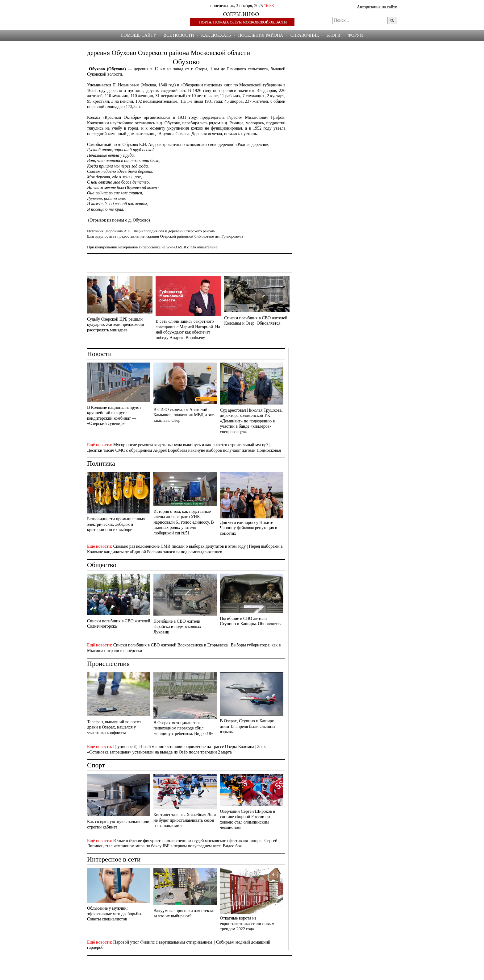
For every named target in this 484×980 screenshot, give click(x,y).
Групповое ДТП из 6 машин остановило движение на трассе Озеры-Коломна (184, 747)
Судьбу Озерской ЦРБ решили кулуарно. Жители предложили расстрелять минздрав (116, 325)
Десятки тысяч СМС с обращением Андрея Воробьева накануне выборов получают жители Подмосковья (184, 450)
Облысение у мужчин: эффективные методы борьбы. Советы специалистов (115, 914)
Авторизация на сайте (377, 7)
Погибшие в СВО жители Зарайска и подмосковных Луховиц (177, 627)
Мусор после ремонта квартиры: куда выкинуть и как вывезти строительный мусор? (191, 445)
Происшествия (108, 664)
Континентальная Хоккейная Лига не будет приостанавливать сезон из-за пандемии (185, 820)
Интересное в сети (114, 859)
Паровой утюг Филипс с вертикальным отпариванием (163, 942)
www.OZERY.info (181, 247)
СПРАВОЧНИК (305, 35)
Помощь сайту (138, 35)
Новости (99, 354)
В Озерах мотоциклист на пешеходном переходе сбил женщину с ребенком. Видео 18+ (183, 728)
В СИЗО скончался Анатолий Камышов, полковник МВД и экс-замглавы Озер (184, 415)
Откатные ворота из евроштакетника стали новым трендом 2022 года (247, 924)
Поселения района (261, 35)
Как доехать (216, 35)
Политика (101, 463)
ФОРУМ (355, 35)
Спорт (96, 765)
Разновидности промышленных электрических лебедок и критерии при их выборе (116, 524)
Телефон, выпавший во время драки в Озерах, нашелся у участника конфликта (114, 727)
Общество (102, 565)
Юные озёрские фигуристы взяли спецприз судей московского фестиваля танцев (187, 841)
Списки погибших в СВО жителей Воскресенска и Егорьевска (171, 645)
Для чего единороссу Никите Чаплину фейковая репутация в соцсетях (248, 528)
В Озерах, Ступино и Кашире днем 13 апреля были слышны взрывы (247, 726)
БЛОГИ (333, 35)
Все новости (179, 35)
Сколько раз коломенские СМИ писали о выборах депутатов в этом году (180, 546)
